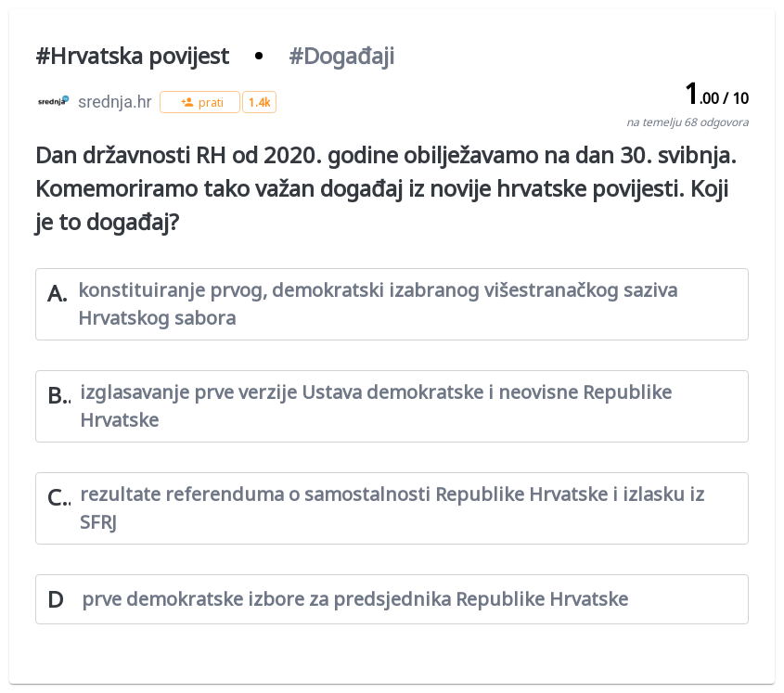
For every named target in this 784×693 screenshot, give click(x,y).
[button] (200, 102)
